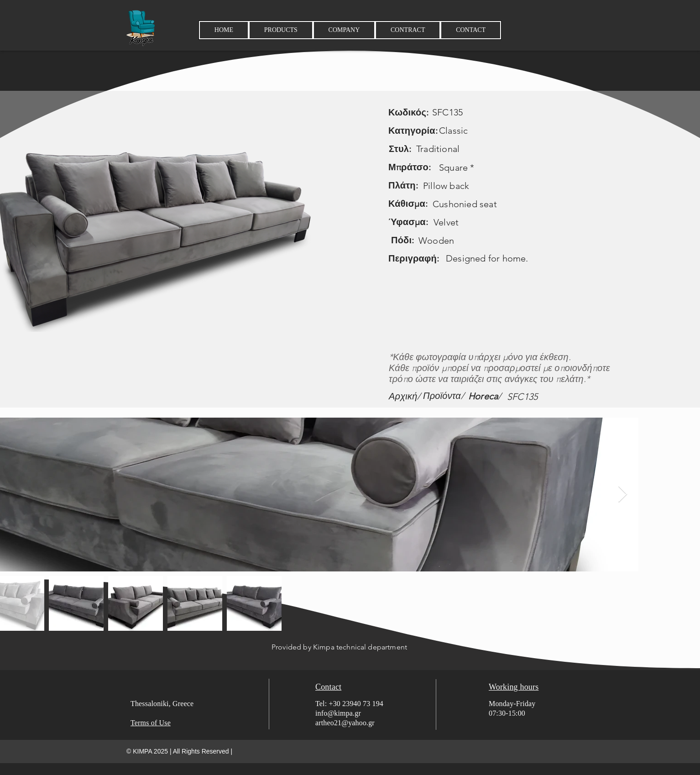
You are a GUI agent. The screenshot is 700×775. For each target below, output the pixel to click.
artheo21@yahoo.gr (345, 723)
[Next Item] (623, 495)
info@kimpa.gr (338, 713)
